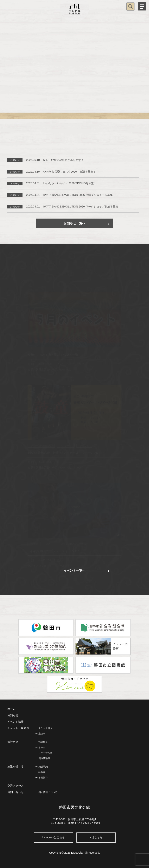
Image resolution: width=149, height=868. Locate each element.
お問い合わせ (16, 792)
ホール (42, 747)
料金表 (42, 772)
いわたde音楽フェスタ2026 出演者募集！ (70, 172)
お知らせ (13, 715)
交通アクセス (16, 786)
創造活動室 (44, 758)
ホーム (11, 709)
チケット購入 (45, 728)
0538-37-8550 (65, 823)
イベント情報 (16, 722)
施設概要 (43, 742)
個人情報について (48, 792)
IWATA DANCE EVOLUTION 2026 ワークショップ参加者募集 (81, 207)
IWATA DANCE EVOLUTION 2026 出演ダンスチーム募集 (78, 195)
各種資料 (43, 778)
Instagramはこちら (53, 837)
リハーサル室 (45, 753)
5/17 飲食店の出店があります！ (64, 160)
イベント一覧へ (74, 571)
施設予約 (43, 767)
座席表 (42, 734)
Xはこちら (96, 837)
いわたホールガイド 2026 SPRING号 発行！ (70, 183)
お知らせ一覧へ (74, 223)
